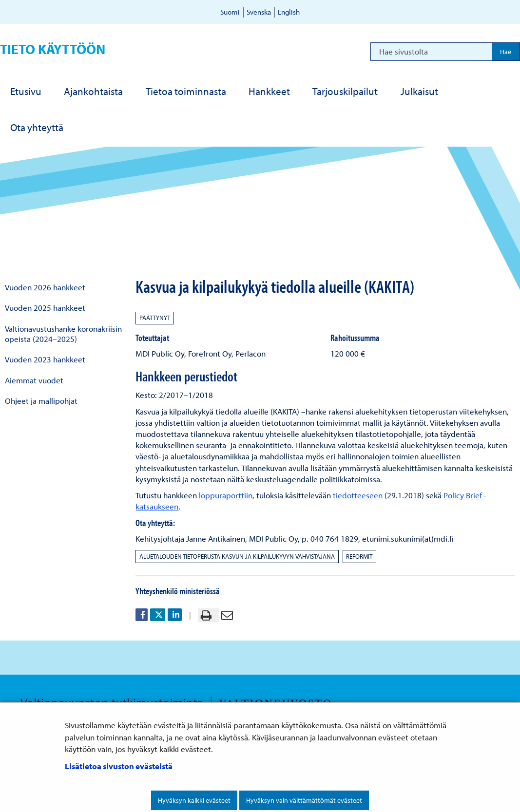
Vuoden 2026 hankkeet (45, 287)
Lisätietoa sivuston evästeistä (119, 766)
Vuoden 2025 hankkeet (45, 308)
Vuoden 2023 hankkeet (45, 359)
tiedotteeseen (358, 495)
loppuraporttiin (226, 495)
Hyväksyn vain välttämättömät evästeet (304, 800)
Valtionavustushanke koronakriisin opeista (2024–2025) (63, 334)
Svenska (259, 12)
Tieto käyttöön (53, 49)
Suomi (230, 12)
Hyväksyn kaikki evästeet (194, 800)
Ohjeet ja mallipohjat (41, 401)
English (289, 12)
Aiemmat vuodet (34, 380)
